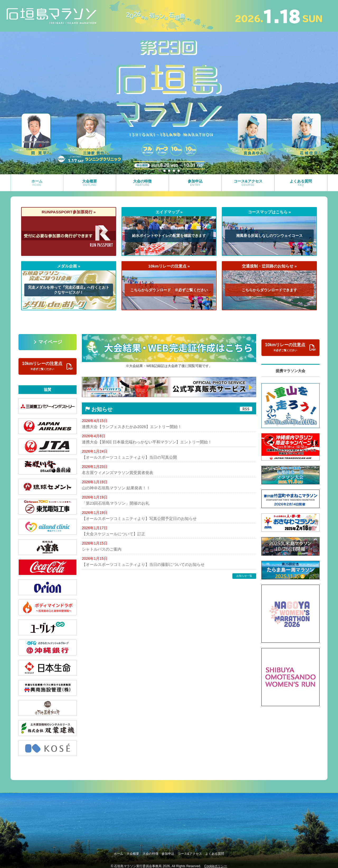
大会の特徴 (148, 851)
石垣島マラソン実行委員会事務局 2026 (142, 862)
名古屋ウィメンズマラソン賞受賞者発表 (115, 472)
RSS (246, 409)
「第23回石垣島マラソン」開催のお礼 (114, 503)
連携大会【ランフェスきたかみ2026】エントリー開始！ (128, 427)
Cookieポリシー (216, 862)
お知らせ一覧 (244, 575)
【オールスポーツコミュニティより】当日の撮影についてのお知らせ (139, 564)
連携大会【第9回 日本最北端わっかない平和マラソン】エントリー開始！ (143, 442)
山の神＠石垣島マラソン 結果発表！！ (114, 488)
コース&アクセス (197, 851)
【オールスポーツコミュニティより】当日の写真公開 (126, 457)
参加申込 (171, 851)
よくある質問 (227, 851)
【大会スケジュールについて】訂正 (111, 533)
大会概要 (126, 851)
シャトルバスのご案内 (100, 549)
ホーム (106, 851)
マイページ (50, 342)
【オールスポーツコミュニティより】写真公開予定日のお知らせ (135, 518)
